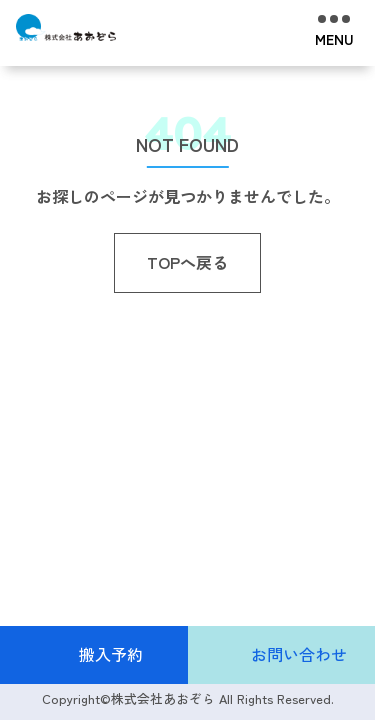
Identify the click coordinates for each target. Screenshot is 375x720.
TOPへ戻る (187, 262)
